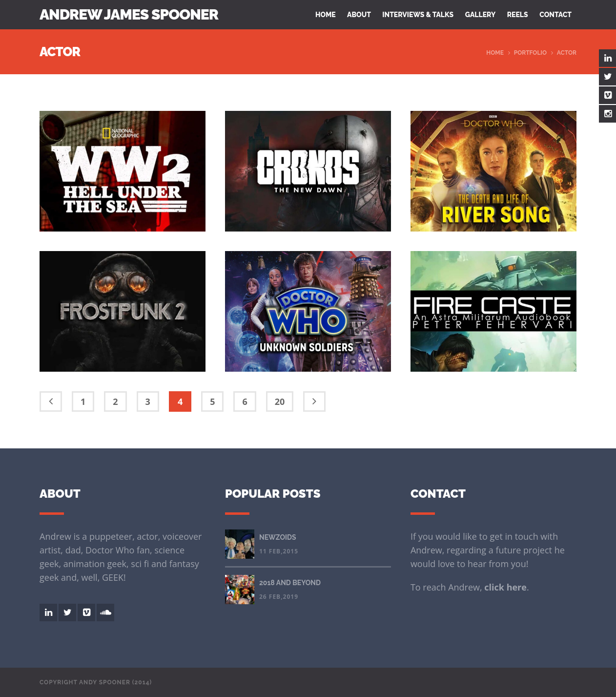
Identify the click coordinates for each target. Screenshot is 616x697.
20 (280, 401)
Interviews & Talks (418, 15)
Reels (518, 15)
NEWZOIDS (278, 537)
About (359, 15)
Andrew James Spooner (129, 14)
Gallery (481, 15)
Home (326, 15)
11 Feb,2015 (279, 551)
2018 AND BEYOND (290, 583)
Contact (555, 15)
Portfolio (530, 53)
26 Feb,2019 (279, 597)
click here (505, 587)
